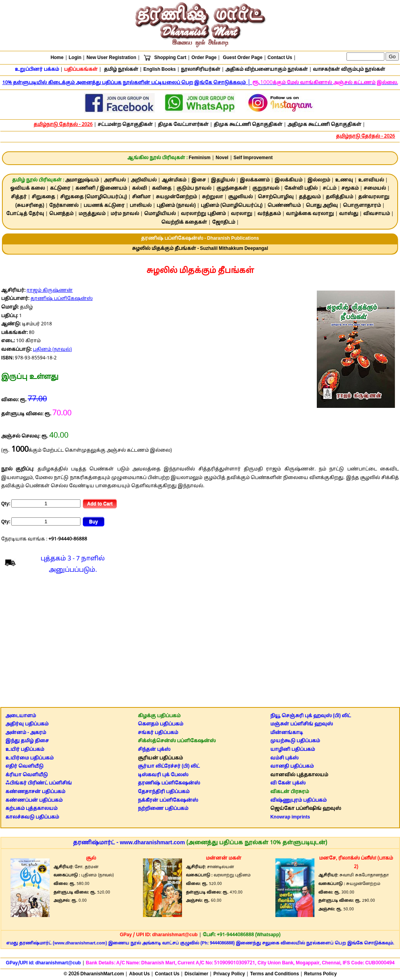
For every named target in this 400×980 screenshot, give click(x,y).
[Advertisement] (200, 643)
